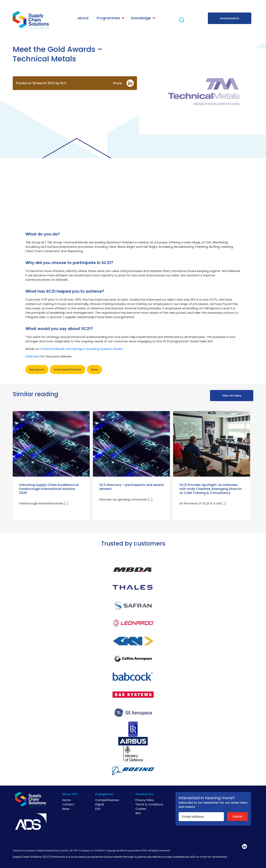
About (83, 18)
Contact (68, 804)
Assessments (230, 18)
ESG (98, 809)
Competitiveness (107, 800)
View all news (232, 396)
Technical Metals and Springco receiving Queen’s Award (81, 349)
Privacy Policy (145, 800)
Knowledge (141, 18)
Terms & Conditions (149, 804)
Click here (33, 356)
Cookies (141, 809)
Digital (100, 804)
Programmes (108, 18)
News (66, 809)
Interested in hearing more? (207, 798)
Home (66, 800)
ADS (138, 813)
